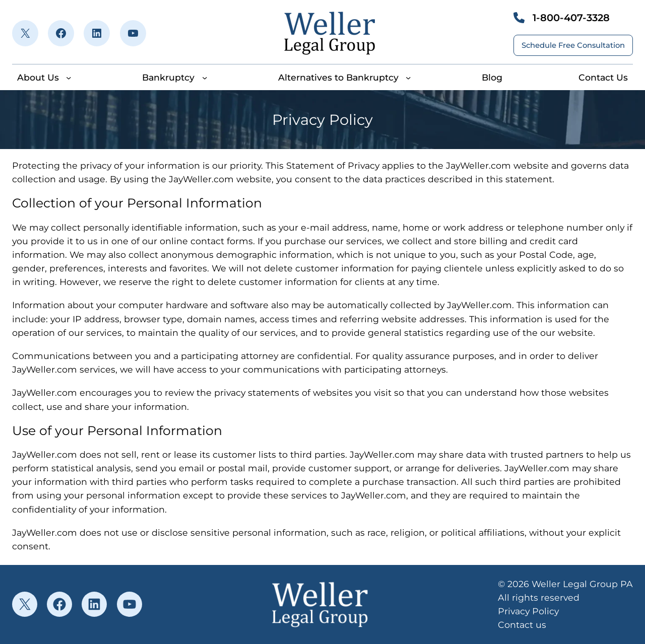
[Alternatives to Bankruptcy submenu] (408, 78)
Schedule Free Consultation (573, 45)
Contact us (522, 625)
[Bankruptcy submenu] (205, 78)
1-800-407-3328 (571, 18)
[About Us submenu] (69, 78)
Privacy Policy (528, 611)
